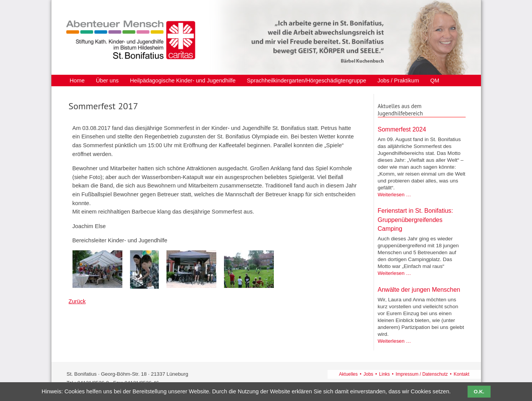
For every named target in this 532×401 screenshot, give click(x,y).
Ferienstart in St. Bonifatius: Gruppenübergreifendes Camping (416, 220)
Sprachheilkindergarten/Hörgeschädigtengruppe (306, 81)
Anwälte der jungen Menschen (419, 290)
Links (384, 374)
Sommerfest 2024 (402, 129)
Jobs (368, 374)
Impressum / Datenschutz (422, 374)
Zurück (77, 301)
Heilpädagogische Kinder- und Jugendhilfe (183, 81)
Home (77, 81)
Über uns (107, 81)
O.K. (479, 392)
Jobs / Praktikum (398, 81)
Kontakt (462, 374)
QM (435, 81)
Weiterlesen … (394, 195)
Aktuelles (348, 374)
